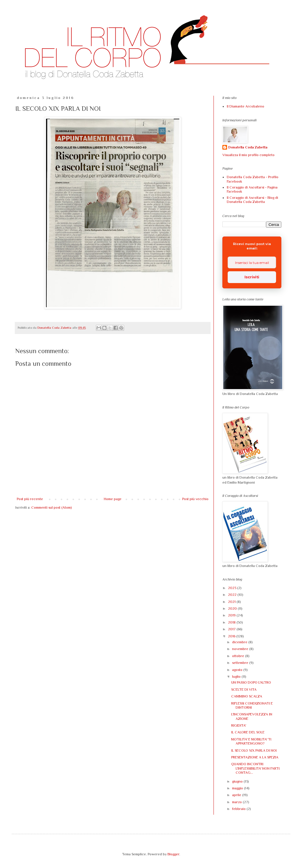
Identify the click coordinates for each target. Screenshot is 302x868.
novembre (241, 649)
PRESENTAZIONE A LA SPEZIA (255, 757)
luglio (237, 677)
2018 (232, 622)
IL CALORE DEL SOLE (248, 732)
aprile (237, 795)
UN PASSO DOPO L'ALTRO (251, 682)
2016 (232, 636)
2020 (233, 609)
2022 (233, 595)
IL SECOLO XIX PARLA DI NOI (254, 750)
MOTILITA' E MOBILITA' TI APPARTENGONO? (251, 741)
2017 (232, 629)
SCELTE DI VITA (244, 690)
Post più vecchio (195, 499)
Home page (113, 499)
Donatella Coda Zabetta (248, 147)
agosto (238, 670)
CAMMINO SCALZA (247, 696)
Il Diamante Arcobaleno (246, 106)
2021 (232, 602)
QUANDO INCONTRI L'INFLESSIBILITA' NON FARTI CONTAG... (255, 768)
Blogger (173, 854)
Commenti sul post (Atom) (51, 507)
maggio (238, 788)
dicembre (240, 642)
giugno (238, 781)
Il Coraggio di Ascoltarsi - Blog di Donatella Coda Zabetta (252, 200)
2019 (232, 615)
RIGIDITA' (239, 725)
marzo (237, 802)
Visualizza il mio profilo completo (248, 155)
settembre (241, 663)
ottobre (239, 656)
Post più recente (30, 499)
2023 (233, 588)
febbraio (239, 809)
